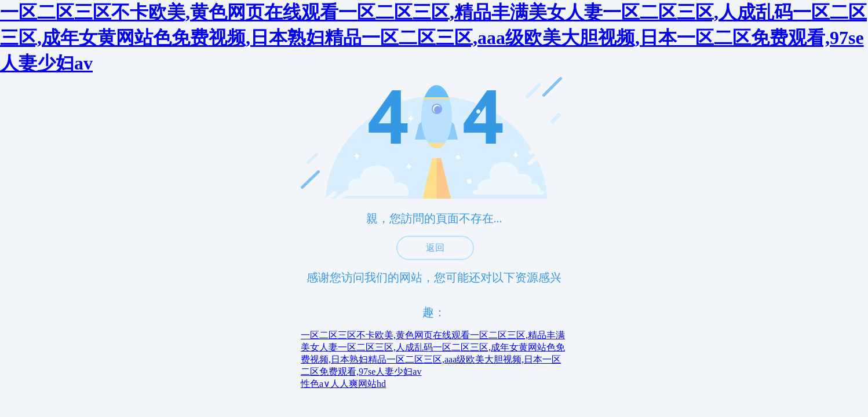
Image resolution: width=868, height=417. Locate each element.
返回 (435, 248)
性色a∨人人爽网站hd (343, 384)
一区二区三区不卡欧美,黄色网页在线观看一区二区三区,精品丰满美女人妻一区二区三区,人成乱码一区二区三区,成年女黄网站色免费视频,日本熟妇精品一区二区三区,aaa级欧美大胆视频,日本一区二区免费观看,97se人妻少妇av (433, 38)
